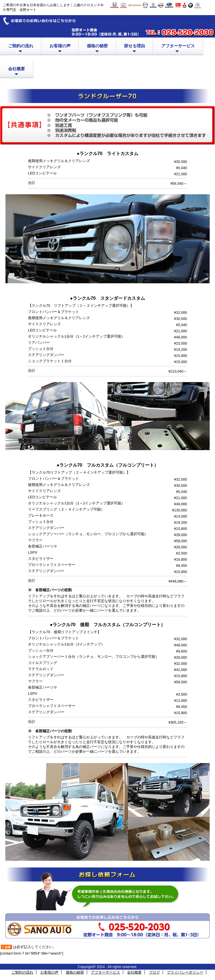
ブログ (154, 972)
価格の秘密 (75, 972)
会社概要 (134, 972)
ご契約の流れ (22, 972)
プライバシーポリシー (185, 972)
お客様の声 (49, 972)
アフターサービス (106, 972)
